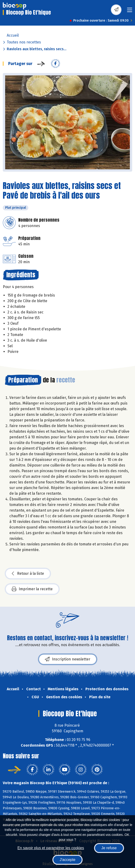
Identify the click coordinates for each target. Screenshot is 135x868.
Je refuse (109, 848)
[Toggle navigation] (130, 11)
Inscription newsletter (68, 659)
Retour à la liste (28, 574)
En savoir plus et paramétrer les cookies (51, 848)
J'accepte (67, 860)
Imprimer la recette (32, 589)
